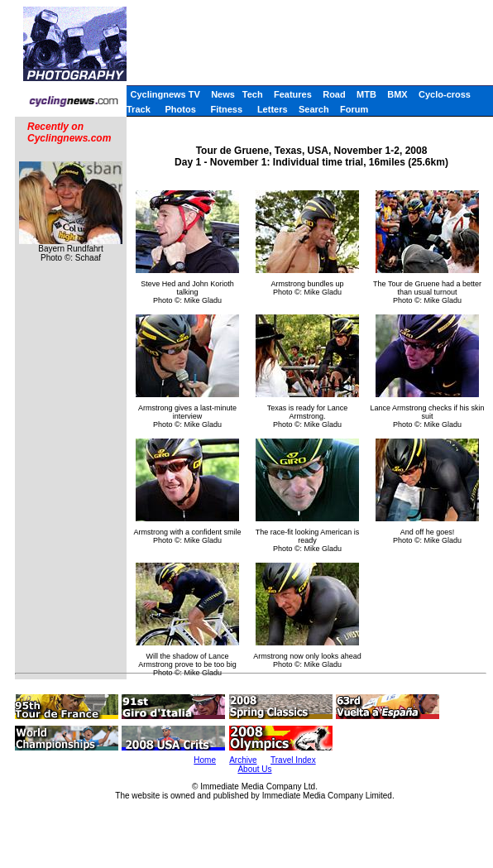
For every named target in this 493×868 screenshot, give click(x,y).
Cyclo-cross (445, 94)
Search (314, 109)
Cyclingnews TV (165, 94)
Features (293, 94)
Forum (354, 109)
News (223, 94)
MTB (366, 94)
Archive (243, 760)
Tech (253, 94)
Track (139, 109)
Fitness (227, 109)
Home (205, 760)
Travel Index (293, 760)
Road (334, 94)
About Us (254, 769)
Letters (273, 109)
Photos (181, 109)
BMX (397, 94)
